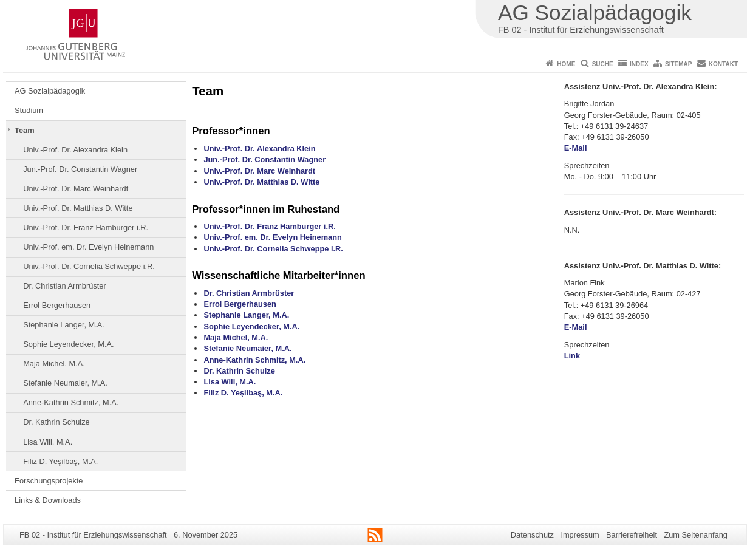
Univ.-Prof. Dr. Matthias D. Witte (78, 208)
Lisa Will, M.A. (48, 442)
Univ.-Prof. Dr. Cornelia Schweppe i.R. (89, 266)
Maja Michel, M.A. (54, 364)
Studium (29, 110)
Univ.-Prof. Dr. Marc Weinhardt (76, 189)
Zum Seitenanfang (696, 535)
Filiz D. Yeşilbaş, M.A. (60, 461)
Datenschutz (532, 535)
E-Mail (576, 148)
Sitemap (678, 64)
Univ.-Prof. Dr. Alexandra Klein (75, 150)
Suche (603, 64)
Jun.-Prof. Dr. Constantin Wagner (80, 169)
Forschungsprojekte (49, 481)
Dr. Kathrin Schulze (56, 422)
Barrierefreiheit (632, 535)
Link (572, 356)
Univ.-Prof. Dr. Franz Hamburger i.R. (86, 227)
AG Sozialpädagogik (50, 91)
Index (639, 64)
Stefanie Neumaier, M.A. (65, 383)
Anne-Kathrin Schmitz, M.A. (71, 402)
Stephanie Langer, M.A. (64, 325)
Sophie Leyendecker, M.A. (68, 344)
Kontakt (723, 64)
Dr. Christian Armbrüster (65, 286)
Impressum (580, 535)
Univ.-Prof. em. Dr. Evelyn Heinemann (88, 247)
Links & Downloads (48, 500)
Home (566, 64)
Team (24, 130)
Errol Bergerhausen (57, 305)
